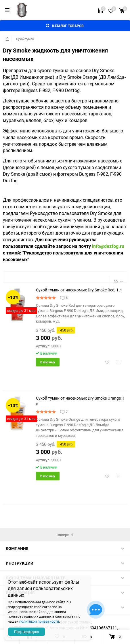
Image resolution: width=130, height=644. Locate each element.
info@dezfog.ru (108, 246)
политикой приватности (39, 621)
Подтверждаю (27, 632)
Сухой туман (25, 39)
